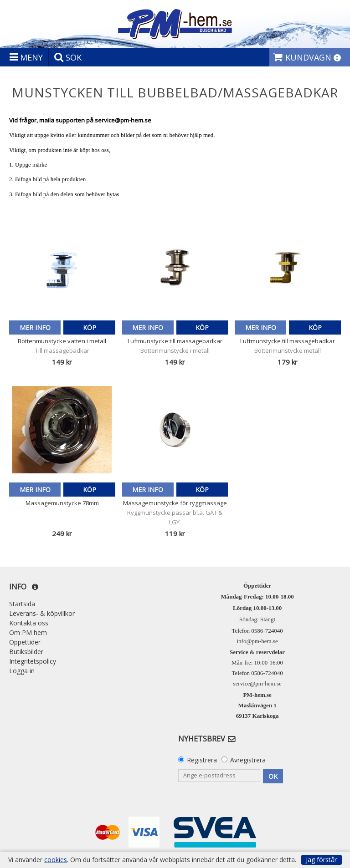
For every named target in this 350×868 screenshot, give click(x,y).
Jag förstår (321, 860)
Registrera (202, 760)
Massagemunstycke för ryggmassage (175, 503)
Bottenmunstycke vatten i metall (62, 341)
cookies (56, 860)
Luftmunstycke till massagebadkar (175, 341)
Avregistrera (248, 760)
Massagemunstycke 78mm (62, 503)
